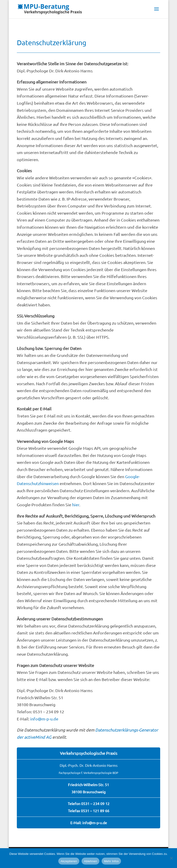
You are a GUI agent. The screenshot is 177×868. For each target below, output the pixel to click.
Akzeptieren (69, 861)
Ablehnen (90, 861)
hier (76, 505)
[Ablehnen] (171, 858)
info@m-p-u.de (44, 719)
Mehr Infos (111, 861)
